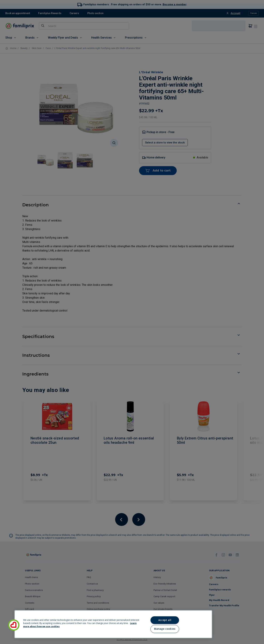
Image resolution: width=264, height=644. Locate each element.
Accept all (165, 620)
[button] (14, 625)
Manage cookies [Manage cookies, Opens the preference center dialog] (165, 629)
